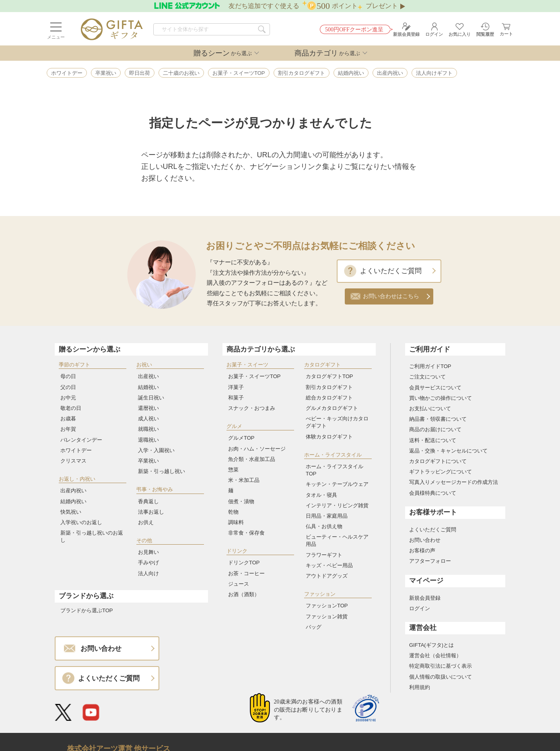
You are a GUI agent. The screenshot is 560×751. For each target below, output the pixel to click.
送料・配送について (433, 440)
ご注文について (427, 377)
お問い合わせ (425, 540)
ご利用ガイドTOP (430, 366)
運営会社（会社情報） (435, 655)
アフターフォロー (430, 561)
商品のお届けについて (435, 429)
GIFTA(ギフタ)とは (431, 645)
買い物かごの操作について (441, 398)
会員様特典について (433, 493)
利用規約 (420, 687)
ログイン (420, 608)
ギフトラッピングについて (441, 472)
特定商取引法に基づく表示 (441, 666)
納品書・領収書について (438, 419)
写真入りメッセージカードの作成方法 (454, 482)
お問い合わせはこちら (391, 296)
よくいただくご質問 (391, 271)
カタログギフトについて (438, 461)
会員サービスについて (435, 388)
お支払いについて (430, 408)
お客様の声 (422, 550)
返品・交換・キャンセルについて (448, 451)
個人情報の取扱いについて (441, 677)
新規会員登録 (425, 598)
